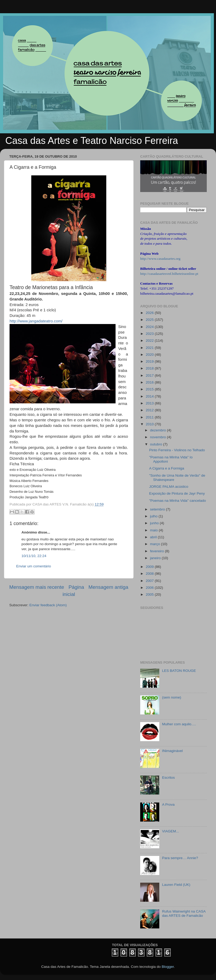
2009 (150, 567)
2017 (150, 375)
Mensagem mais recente (37, 587)
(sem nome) (171, 697)
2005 (150, 594)
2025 (150, 320)
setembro (158, 509)
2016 (150, 382)
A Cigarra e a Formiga (167, 468)
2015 (150, 389)
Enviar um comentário (34, 566)
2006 (150, 588)
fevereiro (157, 551)
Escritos (168, 778)
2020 (150, 355)
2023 (150, 334)
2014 (150, 396)
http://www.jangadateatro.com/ (36, 321)
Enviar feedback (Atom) (48, 605)
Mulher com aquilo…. (179, 724)
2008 (150, 574)
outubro (157, 444)
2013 (150, 403)
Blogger (168, 967)
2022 (150, 341)
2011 (150, 417)
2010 (150, 424)
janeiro (156, 558)
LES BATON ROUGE (179, 671)
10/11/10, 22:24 (34, 556)
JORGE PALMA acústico (169, 487)
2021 (150, 348)
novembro (158, 437)
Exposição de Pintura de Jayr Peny (177, 493)
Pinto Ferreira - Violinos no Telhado (177, 450)
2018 (150, 368)
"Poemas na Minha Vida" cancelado (178, 501)
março (155, 544)
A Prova (168, 804)
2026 (150, 313)
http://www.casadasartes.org (160, 259)
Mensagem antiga (108, 587)
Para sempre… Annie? (180, 858)
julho (154, 516)
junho (155, 523)
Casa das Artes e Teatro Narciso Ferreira (92, 141)
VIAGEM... (170, 831)
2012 (150, 410)
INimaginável (172, 751)
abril (154, 537)
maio (154, 530)
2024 (150, 327)
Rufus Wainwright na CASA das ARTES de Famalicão (184, 913)
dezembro (158, 430)
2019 (150, 361)
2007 (150, 581)
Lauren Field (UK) (176, 885)
